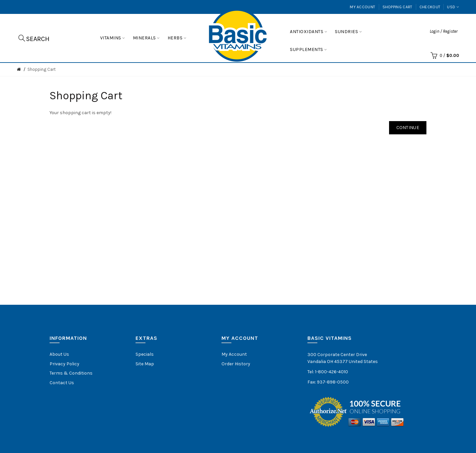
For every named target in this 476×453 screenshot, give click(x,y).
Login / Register (444, 31)
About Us (59, 354)
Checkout (430, 7)
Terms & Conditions (71, 373)
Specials (145, 354)
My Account (362, 7)
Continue (408, 128)
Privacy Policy (64, 364)
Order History (236, 364)
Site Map (145, 364)
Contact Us (62, 383)
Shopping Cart (397, 7)
